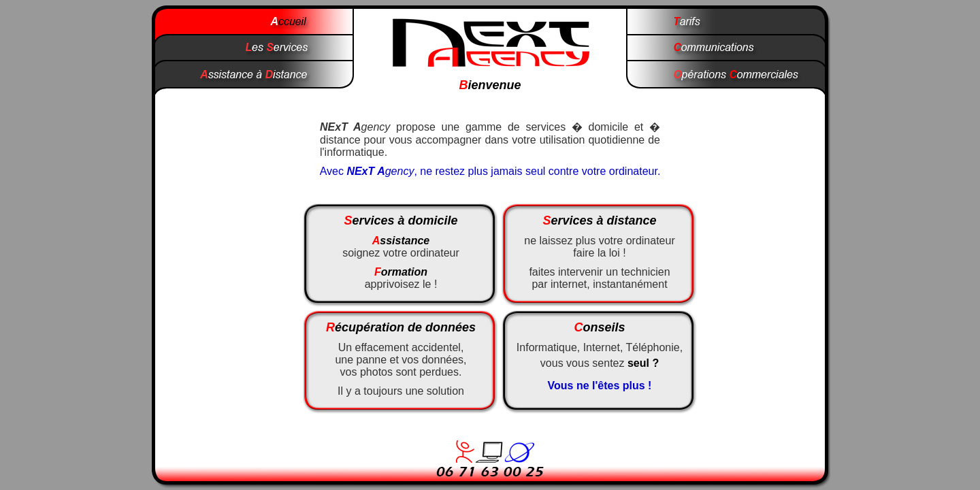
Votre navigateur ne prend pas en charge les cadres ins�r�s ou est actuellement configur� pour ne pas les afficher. (490, 308)
